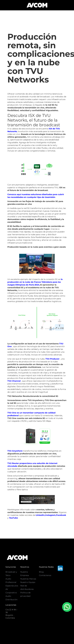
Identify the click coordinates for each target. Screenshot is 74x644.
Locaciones (11, 605)
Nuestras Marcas (28, 579)
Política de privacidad (25, 594)
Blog (41, 572)
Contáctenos (45, 575)
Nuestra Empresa (25, 574)
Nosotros (25, 567)
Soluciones (11, 567)
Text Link (43, 579)
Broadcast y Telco (11, 574)
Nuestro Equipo (28, 582)
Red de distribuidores (27, 587)
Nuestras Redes (46, 567)
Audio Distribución (11, 598)
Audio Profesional (11, 581)
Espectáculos (12, 586)
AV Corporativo (11, 591)
